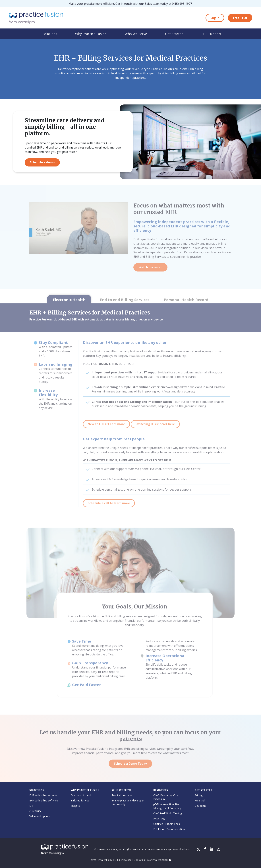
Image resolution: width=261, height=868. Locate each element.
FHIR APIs (159, 819)
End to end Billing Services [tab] (125, 300)
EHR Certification (123, 860)
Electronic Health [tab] (69, 300)
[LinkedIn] (212, 850)
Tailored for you (80, 800)
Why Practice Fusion (91, 34)
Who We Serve (136, 34)
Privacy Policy (105, 860)
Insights (75, 806)
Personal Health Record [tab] (186, 300)
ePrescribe (36, 811)
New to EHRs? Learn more (106, 424)
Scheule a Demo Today (130, 764)
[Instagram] (218, 850)
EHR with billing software (44, 800)
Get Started (174, 34)
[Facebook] (205, 850)
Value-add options (40, 816)
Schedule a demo (42, 162)
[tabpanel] (130, 410)
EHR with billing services (43, 795)
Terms (93, 860)
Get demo (201, 806)
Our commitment (81, 795)
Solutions (50, 34)
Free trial (200, 800)
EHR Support (211, 34)
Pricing (199, 795)
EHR (32, 806)
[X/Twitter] (199, 850)
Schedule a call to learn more (109, 503)
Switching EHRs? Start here (155, 424)
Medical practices (122, 795)
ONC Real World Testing (168, 813)
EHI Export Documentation (169, 829)
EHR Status (139, 860)
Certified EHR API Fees (167, 824)
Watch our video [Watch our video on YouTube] (150, 267)
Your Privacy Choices (159, 860)
